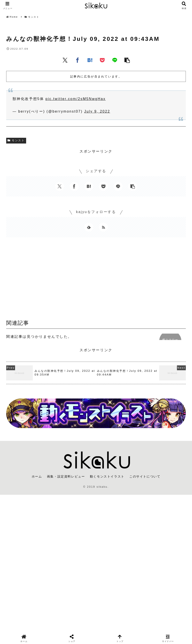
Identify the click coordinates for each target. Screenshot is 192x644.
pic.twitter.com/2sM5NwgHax (76, 99)
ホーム (37, 476)
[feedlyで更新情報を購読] (89, 227)
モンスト (16, 140)
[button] (127, 60)
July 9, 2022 (97, 111)
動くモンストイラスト (107, 476)
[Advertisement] (96, 280)
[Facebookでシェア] (78, 60)
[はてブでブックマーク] (90, 60)
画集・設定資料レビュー (66, 476)
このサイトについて (145, 476)
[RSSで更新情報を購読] (103, 227)
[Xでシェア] (65, 60)
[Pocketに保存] (102, 60)
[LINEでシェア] (115, 60)
